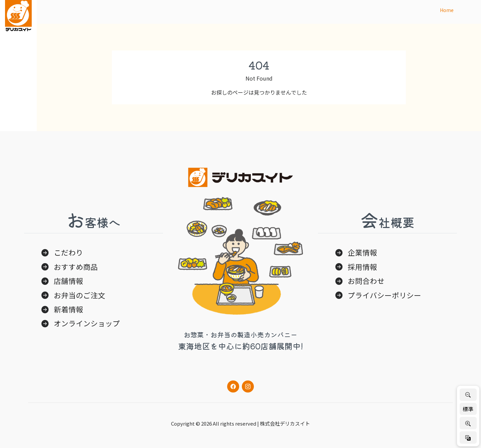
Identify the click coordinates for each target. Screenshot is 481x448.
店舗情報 (68, 281)
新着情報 (68, 309)
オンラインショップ (87, 323)
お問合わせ (366, 281)
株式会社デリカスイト (285, 423)
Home (447, 10)
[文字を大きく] (468, 423)
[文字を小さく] (468, 395)
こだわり (68, 252)
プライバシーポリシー (384, 295)
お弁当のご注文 (79, 295)
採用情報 (362, 267)
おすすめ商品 (76, 267)
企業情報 (362, 252)
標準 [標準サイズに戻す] (468, 409)
